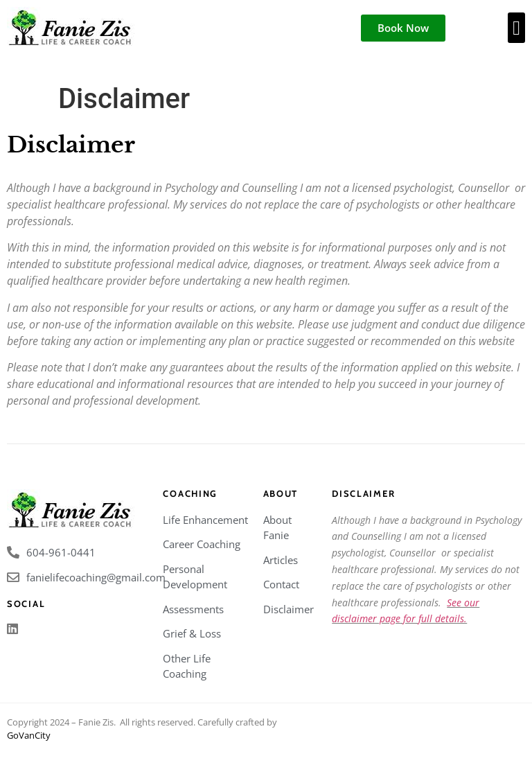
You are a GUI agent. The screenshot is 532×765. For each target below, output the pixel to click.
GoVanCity (29, 735)
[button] (516, 28)
